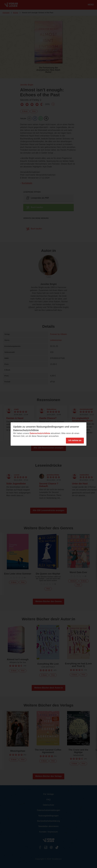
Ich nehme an (75, 440)
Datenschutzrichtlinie (40, 433)
